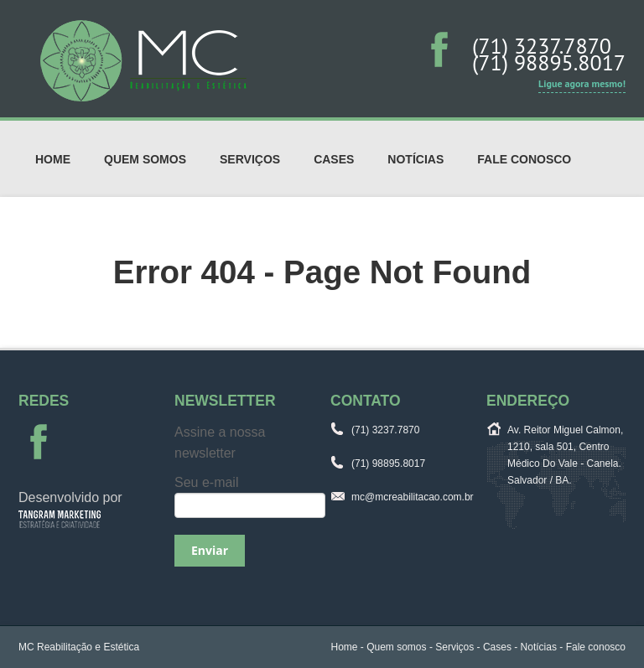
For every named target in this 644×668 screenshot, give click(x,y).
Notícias (415, 159)
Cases (334, 159)
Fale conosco (524, 159)
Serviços (250, 159)
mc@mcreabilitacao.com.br (413, 497)
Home (53, 159)
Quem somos (145, 159)
